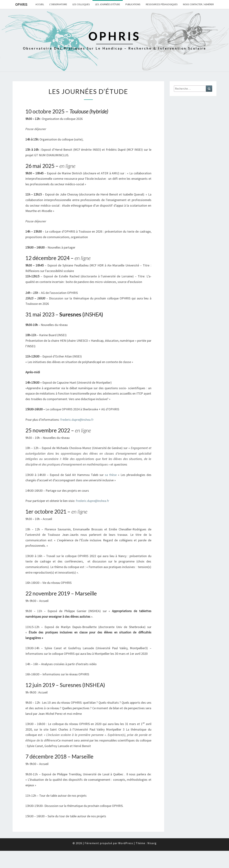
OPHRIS (21, 4)
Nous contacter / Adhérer (198, 4)
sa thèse (111, 475)
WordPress (126, 843)
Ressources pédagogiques (162, 4)
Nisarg (152, 843)
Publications (133, 4)
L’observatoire (58, 4)
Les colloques (81, 4)
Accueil (40, 4)
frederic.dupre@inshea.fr (77, 420)
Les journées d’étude (108, 4)
